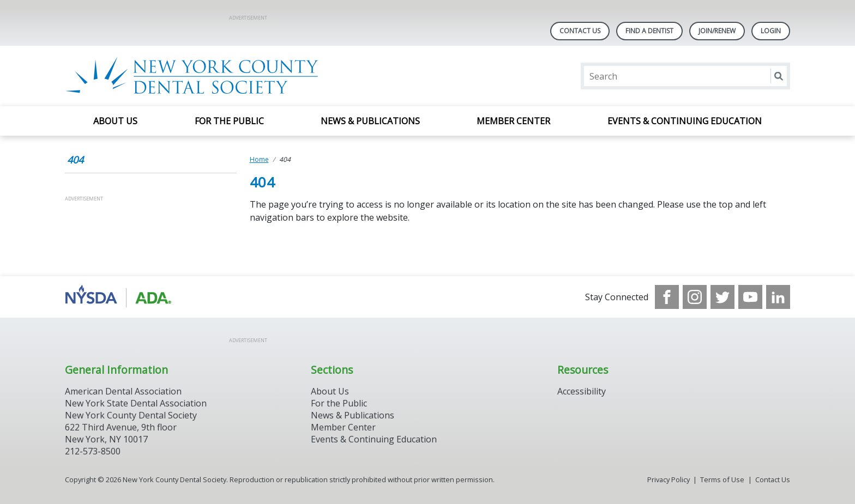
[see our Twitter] (722, 297)
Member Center (513, 121)
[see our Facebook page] (667, 297)
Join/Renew (717, 31)
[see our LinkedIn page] (778, 297)
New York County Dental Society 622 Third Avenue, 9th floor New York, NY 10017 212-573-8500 (131, 433)
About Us (115, 121)
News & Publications (370, 121)
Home (259, 159)
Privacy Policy (669, 479)
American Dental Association (123, 391)
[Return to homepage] (206, 76)
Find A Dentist (649, 31)
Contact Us (580, 31)
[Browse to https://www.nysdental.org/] (120, 297)
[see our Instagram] (695, 297)
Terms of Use (722, 479)
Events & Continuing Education (685, 121)
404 (75, 160)
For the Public (229, 121)
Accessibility (582, 391)
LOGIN (771, 31)
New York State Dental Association (136, 403)
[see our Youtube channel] (750, 297)
